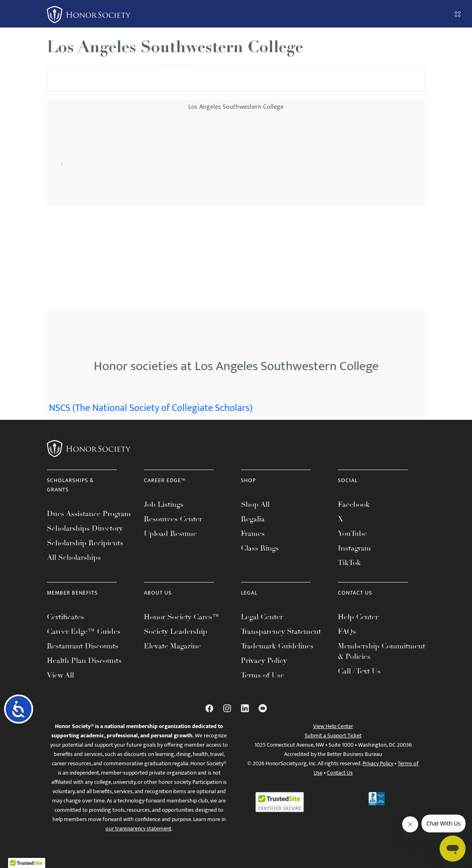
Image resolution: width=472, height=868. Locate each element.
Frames (253, 534)
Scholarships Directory (85, 528)
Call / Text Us (359, 671)
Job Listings (164, 504)
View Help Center (333, 726)
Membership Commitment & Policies (381, 651)
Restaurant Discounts (83, 646)
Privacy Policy (264, 661)
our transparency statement (138, 829)
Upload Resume (170, 534)
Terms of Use (262, 675)
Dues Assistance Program (89, 514)
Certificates (65, 617)
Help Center (358, 617)
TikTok (349, 563)
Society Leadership (176, 631)
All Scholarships (74, 557)
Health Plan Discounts (84, 661)
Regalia (253, 519)
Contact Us (340, 773)
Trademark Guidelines (277, 646)
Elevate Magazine (172, 646)
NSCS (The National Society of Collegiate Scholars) (151, 408)
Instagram (354, 548)
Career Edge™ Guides (84, 631)
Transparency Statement (281, 631)
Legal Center (262, 617)
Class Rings (260, 548)
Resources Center (173, 519)
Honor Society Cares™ (182, 617)
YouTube (352, 534)
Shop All (255, 504)
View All (60, 675)
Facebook (354, 504)
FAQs (347, 631)
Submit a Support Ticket (333, 736)
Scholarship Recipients (85, 543)
